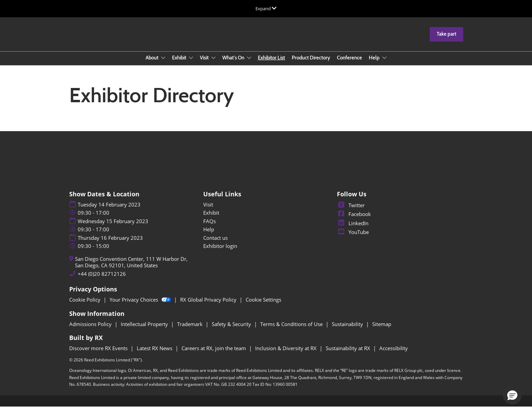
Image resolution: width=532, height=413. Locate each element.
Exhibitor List (271, 64)
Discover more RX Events (99, 354)
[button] (446, 41)
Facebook (354, 220)
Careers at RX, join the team (214, 354)
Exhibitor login (220, 252)
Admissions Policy (91, 330)
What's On (234, 64)
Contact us (215, 244)
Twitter (351, 211)
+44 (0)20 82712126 (102, 280)
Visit (205, 64)
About (153, 64)
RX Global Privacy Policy (209, 306)
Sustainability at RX (349, 354)
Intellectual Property (145, 330)
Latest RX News (155, 354)
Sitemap (382, 330)
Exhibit (180, 64)
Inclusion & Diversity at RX (287, 354)
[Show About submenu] (163, 64)
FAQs (210, 227)
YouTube (353, 238)
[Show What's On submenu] (249, 64)
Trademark (191, 330)
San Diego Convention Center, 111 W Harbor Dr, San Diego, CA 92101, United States (131, 268)
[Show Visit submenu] (213, 64)
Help (375, 64)
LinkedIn (353, 229)
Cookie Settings (263, 306)
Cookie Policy (85, 306)
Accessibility (394, 354)
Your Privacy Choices (141, 306)
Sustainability (348, 330)
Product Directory (311, 64)
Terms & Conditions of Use (292, 330)
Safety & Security (232, 330)
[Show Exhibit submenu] (191, 64)
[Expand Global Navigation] (266, 8)
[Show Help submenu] (384, 64)
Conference (349, 64)
